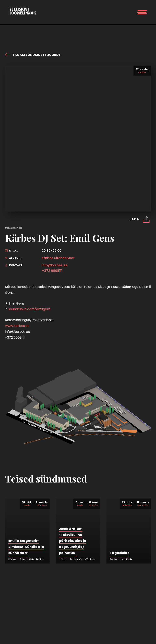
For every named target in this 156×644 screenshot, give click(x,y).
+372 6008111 (52, 271)
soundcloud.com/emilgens (29, 309)
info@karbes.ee (55, 265)
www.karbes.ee (17, 326)
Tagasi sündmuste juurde (33, 55)
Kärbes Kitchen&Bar (58, 258)
